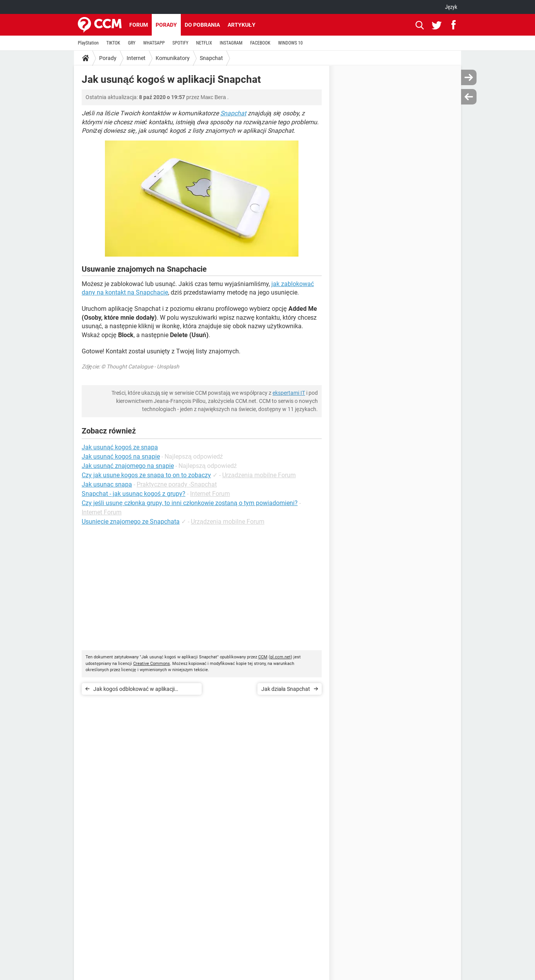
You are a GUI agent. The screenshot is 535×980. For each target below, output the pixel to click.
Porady (166, 25)
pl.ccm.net (280, 657)
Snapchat (211, 58)
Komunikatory (173, 58)
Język (451, 7)
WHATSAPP (154, 43)
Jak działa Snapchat (286, 689)
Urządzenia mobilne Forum (259, 475)
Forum (139, 25)
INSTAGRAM (231, 43)
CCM (263, 657)
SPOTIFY (180, 43)
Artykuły (242, 25)
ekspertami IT (289, 393)
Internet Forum (210, 494)
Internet (136, 58)
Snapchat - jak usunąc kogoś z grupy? (134, 494)
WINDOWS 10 (290, 43)
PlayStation (88, 43)
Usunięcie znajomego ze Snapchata (131, 522)
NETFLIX (204, 43)
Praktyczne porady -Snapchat (177, 484)
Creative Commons (152, 664)
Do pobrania (202, 25)
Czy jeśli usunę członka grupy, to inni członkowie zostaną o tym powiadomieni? (190, 503)
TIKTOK (113, 43)
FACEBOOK (260, 43)
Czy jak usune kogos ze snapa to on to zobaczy (146, 475)
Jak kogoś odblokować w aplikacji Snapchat (134, 690)
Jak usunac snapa (107, 484)
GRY (131, 43)
